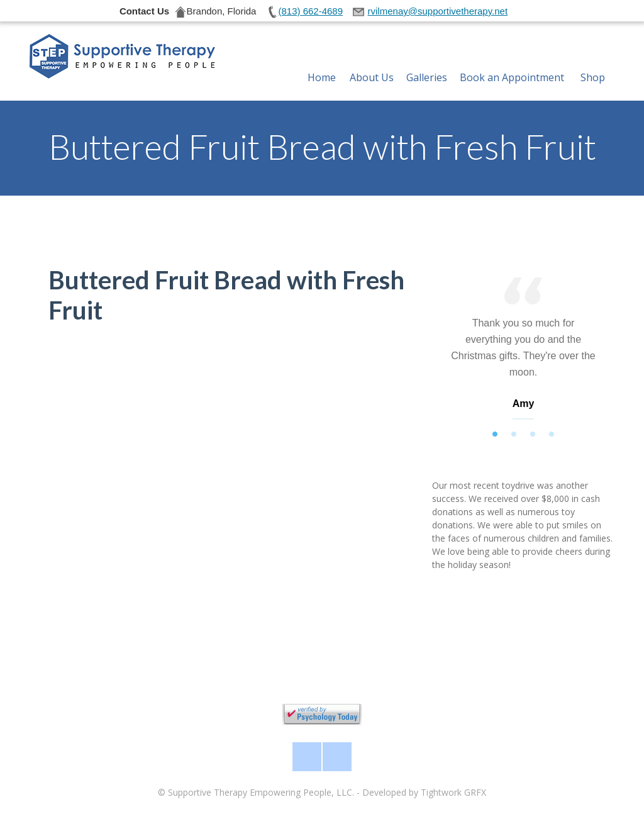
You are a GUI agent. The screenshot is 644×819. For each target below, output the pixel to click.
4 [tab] (552, 435)
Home (322, 62)
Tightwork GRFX (453, 792)
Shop (593, 62)
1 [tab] (495, 435)
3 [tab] (533, 435)
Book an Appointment (512, 62)
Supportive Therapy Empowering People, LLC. (261, 792)
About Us (372, 62)
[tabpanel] (523, 351)
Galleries (427, 62)
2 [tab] (514, 435)
